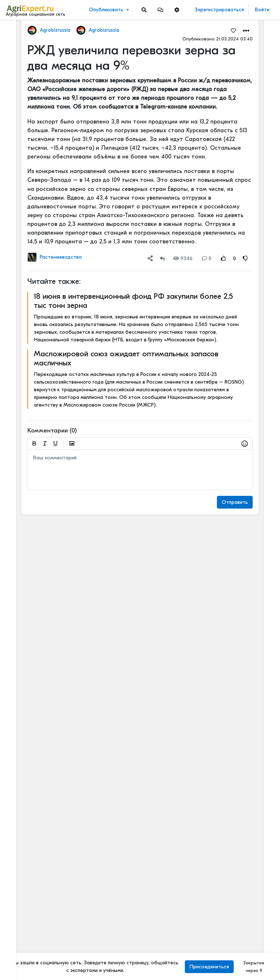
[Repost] (162, 258)
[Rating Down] (245, 258)
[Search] (144, 10)
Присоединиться (209, 967)
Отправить (235, 502)
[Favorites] (233, 30)
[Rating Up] (223, 258)
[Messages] (160, 10)
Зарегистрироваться (219, 10)
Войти (262, 10)
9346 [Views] (183, 258)
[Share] (150, 258)
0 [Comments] (207, 258)
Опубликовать (106, 10)
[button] (160, 10)
